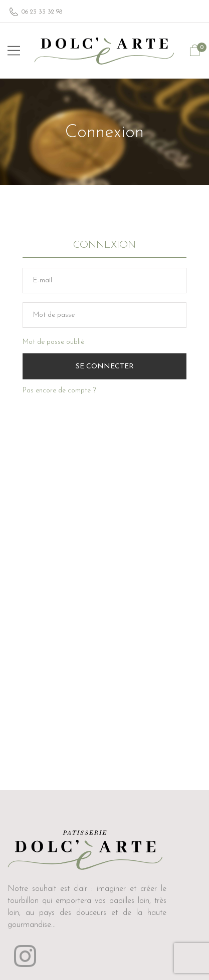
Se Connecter (105, 367)
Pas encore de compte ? (59, 391)
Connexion (104, 245)
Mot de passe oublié (53, 342)
